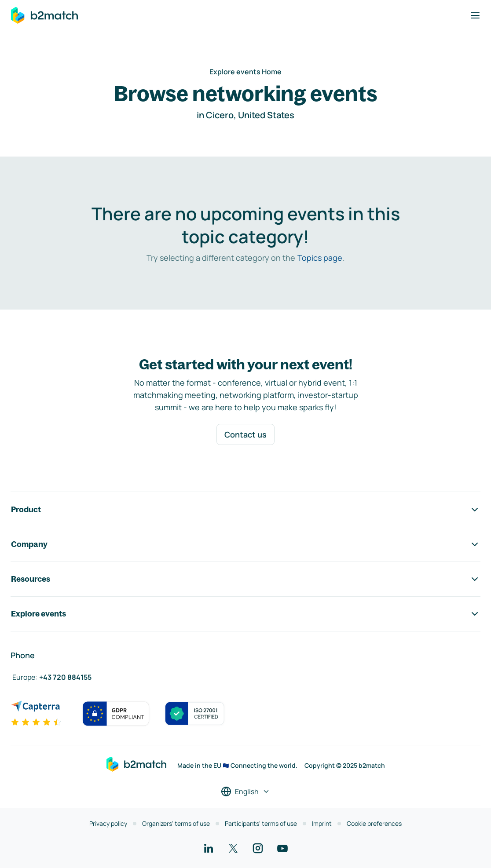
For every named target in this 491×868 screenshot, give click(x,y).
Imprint (322, 823)
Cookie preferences (374, 823)
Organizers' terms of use (176, 823)
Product (245, 510)
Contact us (245, 434)
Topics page (320, 258)
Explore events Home (245, 72)
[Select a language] (245, 791)
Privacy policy (108, 823)
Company (245, 544)
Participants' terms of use (261, 823)
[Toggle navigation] (475, 15)
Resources (245, 579)
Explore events (245, 614)
